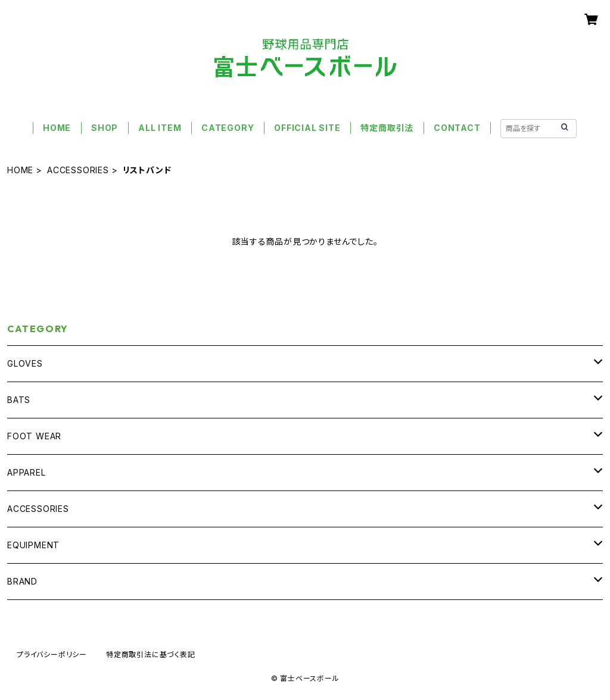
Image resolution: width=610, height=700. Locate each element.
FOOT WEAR (34, 436)
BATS (19, 400)
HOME (57, 128)
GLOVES (25, 363)
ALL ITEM (160, 128)
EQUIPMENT (33, 545)
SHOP (105, 128)
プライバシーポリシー (52, 654)
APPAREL (27, 472)
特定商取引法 (387, 128)
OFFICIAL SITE (307, 128)
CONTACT (457, 128)
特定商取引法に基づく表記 (151, 654)
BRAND (22, 581)
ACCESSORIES (78, 170)
